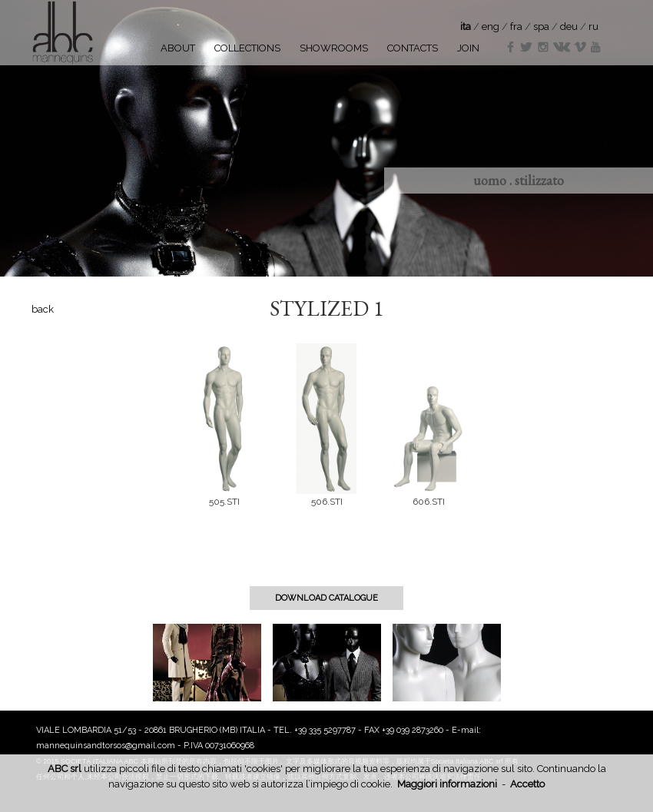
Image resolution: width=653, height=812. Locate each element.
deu (569, 27)
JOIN (468, 48)
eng (491, 27)
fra (516, 27)
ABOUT (178, 48)
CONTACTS (413, 48)
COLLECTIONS (247, 48)
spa (541, 27)
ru (593, 27)
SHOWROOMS (334, 48)
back (43, 309)
